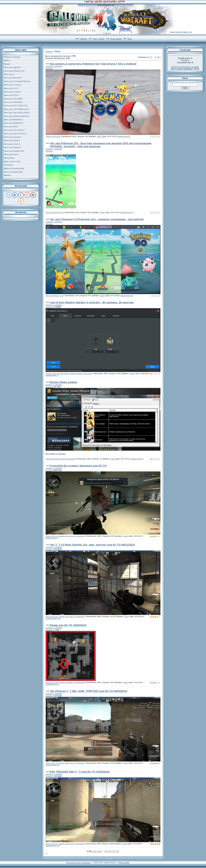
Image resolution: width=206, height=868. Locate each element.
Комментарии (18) (53, 846)
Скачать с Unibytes (54, 66)
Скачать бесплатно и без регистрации (60, 459)
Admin (99, 136)
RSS (190, 32)
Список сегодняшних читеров (185, 67)
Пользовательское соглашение (78, 863)
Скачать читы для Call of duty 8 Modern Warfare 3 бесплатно (69, 374)
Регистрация (116, 39)
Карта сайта (124, 862)
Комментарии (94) (53, 765)
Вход (130, 39)
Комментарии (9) (52, 684)
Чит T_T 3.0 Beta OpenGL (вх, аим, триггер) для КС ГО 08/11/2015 (92, 545)
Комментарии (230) (53, 618)
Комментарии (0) (124, 136)
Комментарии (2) (52, 375)
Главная (83, 39)
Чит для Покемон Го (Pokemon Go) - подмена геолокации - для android (97, 219)
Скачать (49, 68)
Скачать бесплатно (53, 136)
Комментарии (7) (52, 538)
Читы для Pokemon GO (55, 212)
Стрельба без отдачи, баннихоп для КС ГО (78, 466)
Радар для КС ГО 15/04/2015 (68, 625)
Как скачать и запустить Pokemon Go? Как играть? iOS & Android (93, 64)
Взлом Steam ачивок (63, 382)
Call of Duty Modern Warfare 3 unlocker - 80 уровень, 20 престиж (92, 302)
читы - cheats (99, 39)
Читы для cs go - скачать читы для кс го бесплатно (65, 536)
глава (113, 459)
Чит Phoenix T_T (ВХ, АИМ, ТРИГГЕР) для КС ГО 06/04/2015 (88, 691)
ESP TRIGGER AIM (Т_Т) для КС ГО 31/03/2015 (80, 772)
